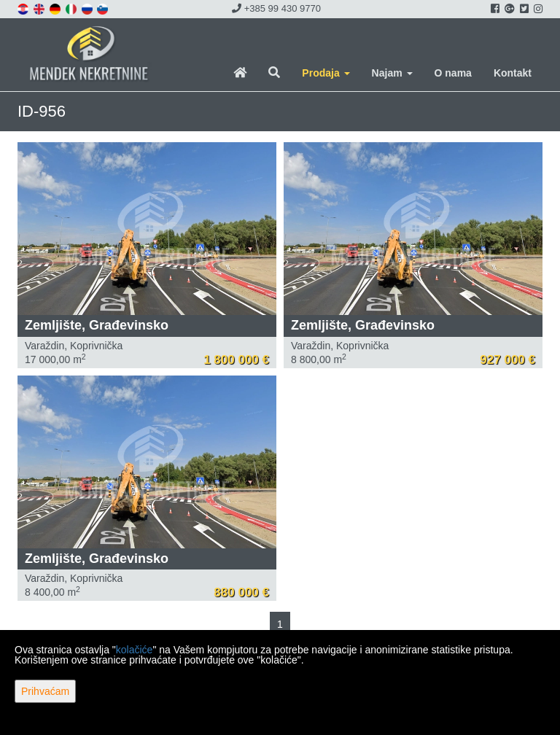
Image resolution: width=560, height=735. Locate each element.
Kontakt (513, 73)
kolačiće (135, 650)
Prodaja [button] (326, 73)
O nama (453, 73)
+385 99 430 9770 (276, 8)
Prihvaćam (45, 691)
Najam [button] (392, 73)
